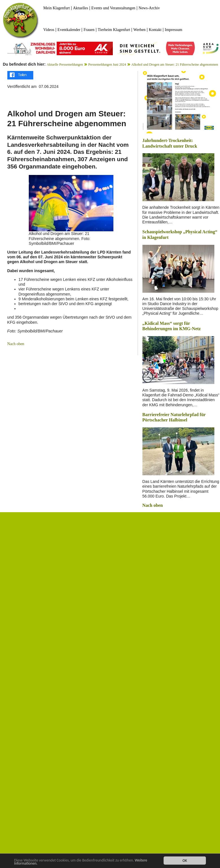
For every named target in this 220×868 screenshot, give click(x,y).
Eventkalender (69, 30)
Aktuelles (81, 8)
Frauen (89, 30)
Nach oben (16, 344)
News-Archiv (149, 8)
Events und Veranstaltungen (113, 8)
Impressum (173, 30)
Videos (49, 30)
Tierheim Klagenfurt (114, 30)
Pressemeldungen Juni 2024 (107, 65)
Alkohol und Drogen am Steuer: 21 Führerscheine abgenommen (175, 65)
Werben (139, 30)
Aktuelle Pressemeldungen (65, 65)
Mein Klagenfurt (57, 8)
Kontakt (155, 30)
